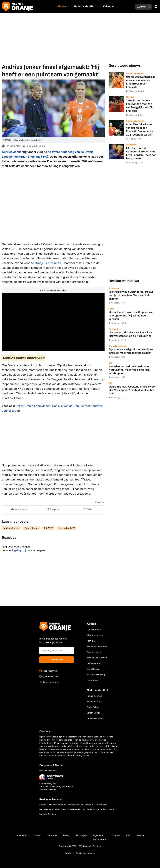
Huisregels (81, 835)
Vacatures (52, 835)
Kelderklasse (93, 809)
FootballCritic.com (48, 805)
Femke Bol (92, 641)
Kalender (109, 6)
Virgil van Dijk (93, 713)
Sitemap (140, 835)
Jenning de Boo (95, 663)
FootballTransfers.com (69, 805)
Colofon (116, 835)
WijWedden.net (78, 809)
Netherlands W (67, 528)
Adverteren (22, 835)
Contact (37, 835)
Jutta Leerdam (94, 629)
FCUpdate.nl (87, 805)
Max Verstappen (95, 635)
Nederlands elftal (85, 6)
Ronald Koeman (94, 696)
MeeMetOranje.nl (48, 814)
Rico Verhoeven (95, 652)
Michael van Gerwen (97, 658)
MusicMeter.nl (62, 809)
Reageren (53, 509)
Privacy (67, 835)
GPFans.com (101, 805)
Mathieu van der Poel (97, 646)
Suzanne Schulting (96, 675)
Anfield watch (107, 809)
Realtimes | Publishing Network (80, 853)
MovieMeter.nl (46, 809)
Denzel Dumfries (95, 718)
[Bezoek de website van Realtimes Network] (51, 777)
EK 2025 (49, 528)
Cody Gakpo (93, 707)
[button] (68, 7)
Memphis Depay (95, 701)
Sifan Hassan (93, 669)
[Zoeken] (141, 7)
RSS (128, 835)
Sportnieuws (31, 528)
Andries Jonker (12, 152)
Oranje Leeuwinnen (48, 263)
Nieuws (62, 6)
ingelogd (17, 550)
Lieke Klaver (93, 680)
